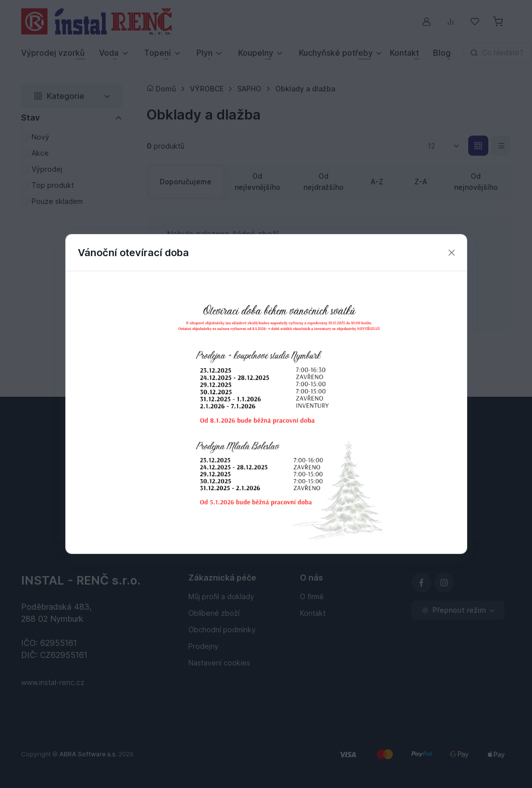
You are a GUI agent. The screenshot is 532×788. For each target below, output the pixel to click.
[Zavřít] (452, 253)
